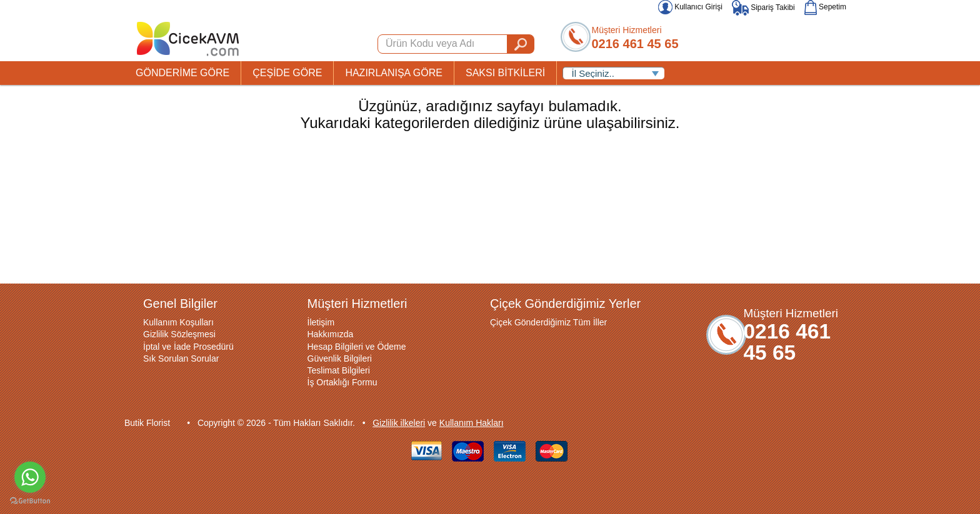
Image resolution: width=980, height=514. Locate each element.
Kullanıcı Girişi (690, 7)
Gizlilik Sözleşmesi (179, 334)
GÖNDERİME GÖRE (182, 73)
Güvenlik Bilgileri (340, 358)
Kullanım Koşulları (178, 322)
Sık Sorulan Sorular (181, 358)
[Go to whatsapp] (30, 477)
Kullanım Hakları (472, 423)
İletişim (321, 322)
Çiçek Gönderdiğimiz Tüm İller (548, 322)
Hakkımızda (331, 334)
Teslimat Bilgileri (339, 370)
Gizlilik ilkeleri (399, 423)
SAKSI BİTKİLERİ (505, 73)
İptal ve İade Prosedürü (188, 347)
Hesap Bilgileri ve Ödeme (357, 347)
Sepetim (825, 7)
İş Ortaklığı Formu (342, 382)
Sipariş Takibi (763, 7)
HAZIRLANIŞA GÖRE (394, 73)
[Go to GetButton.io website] (30, 501)
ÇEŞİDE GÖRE (287, 73)
